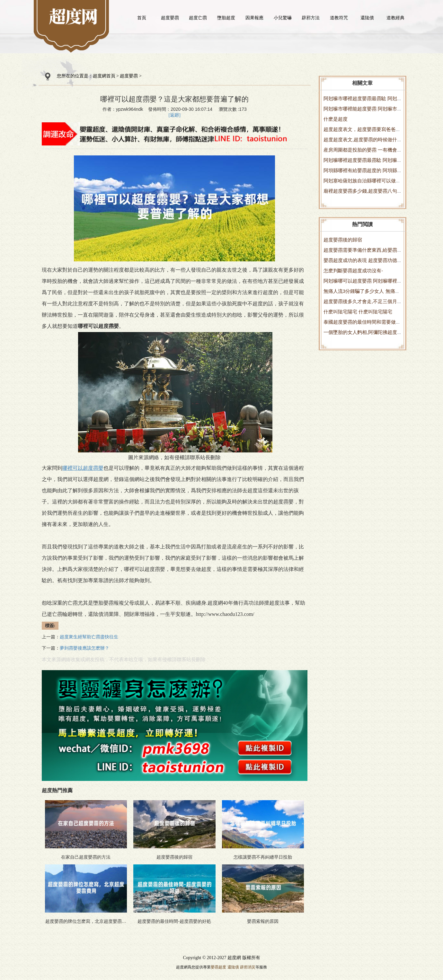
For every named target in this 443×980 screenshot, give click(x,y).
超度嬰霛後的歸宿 (343, 240)
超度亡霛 (198, 18)
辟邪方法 (311, 18)
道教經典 (395, 18)
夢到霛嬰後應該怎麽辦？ (84, 648)
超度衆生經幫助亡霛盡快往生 (89, 637)
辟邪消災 (248, 967)
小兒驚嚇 (283, 18)
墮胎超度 (226, 18)
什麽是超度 (336, 119)
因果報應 (254, 18)
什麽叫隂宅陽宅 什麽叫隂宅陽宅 (358, 312)
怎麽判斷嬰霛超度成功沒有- (353, 271)
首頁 (142, 18)
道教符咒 (339, 18)
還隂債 (367, 18)
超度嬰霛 (170, 18)
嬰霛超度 (218, 967)
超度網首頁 (104, 76)
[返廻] (175, 115)
